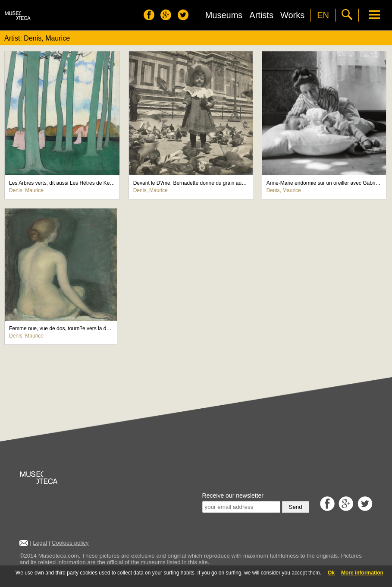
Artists (261, 15)
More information (362, 573)
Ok (331, 573)
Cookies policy (70, 543)
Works (292, 15)
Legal (40, 543)
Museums (224, 15)
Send (296, 507)
